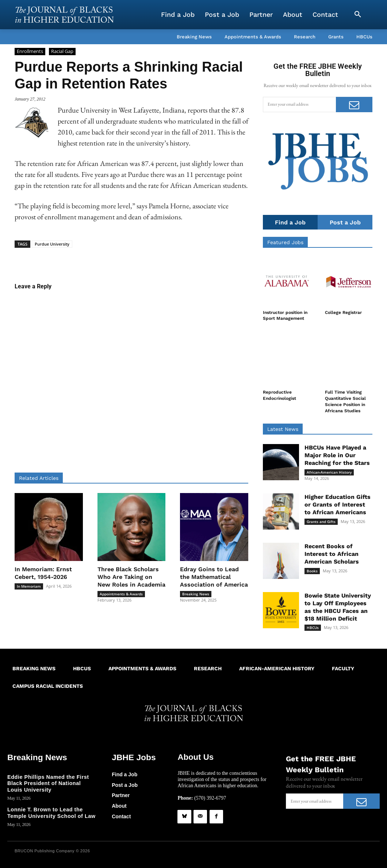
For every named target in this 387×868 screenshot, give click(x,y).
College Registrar (343, 313)
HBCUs (313, 628)
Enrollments (30, 52)
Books (312, 571)
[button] (358, 15)
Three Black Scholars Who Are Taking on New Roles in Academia (131, 577)
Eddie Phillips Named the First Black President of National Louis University (51, 783)
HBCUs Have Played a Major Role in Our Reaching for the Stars (337, 455)
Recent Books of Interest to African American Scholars (332, 554)
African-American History (329, 472)
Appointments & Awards (121, 594)
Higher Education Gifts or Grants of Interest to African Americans (338, 505)
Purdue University (52, 244)
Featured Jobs (285, 243)
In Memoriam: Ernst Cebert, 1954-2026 (43, 573)
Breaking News (196, 594)
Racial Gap (62, 52)
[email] (299, 105)
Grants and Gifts (321, 522)
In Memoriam (29, 586)
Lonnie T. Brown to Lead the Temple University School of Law (50, 812)
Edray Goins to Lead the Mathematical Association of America (214, 577)
